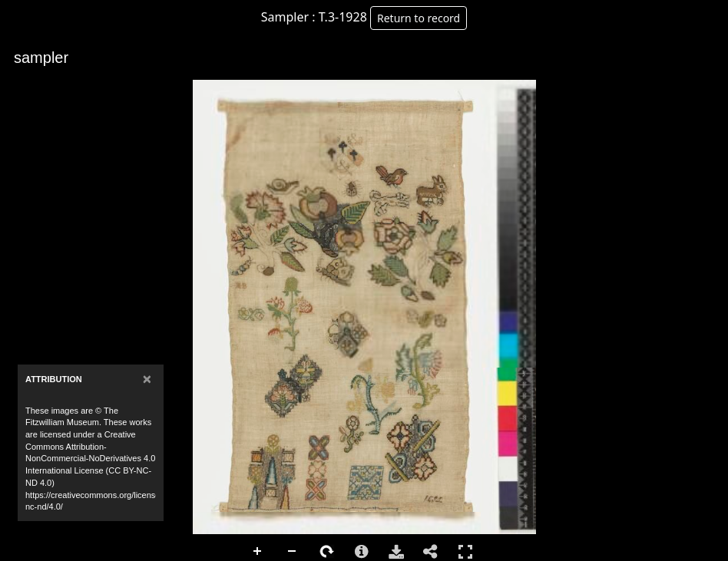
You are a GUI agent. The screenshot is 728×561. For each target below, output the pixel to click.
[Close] (147, 379)
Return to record (419, 18)
